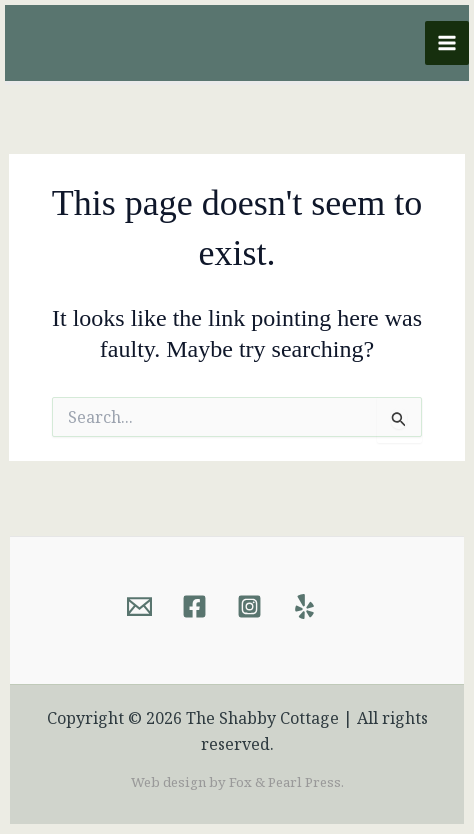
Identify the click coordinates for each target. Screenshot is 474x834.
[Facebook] (194, 606)
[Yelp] (304, 606)
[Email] (139, 606)
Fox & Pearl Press (285, 782)
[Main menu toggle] (447, 43)
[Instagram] (249, 606)
